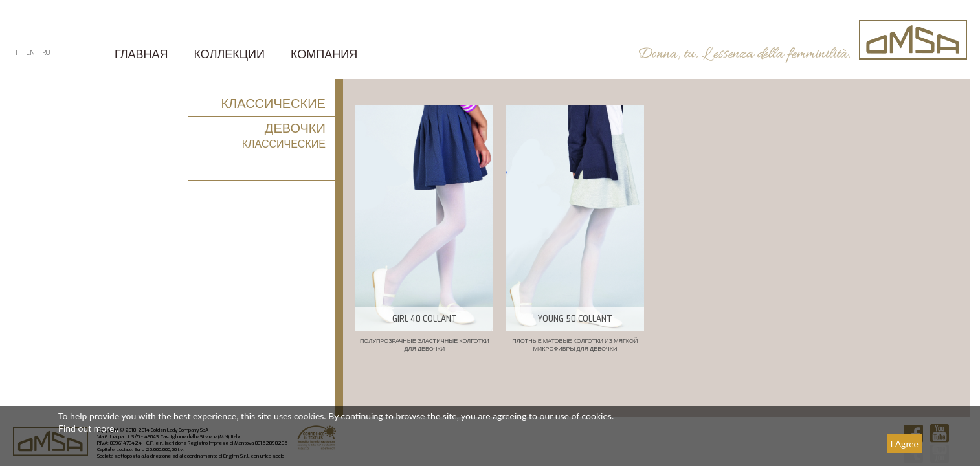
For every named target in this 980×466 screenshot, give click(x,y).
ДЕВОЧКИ (295, 128)
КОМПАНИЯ (324, 54)
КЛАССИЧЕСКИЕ (273, 104)
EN (30, 53)
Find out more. (87, 428)
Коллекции (229, 54)
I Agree (905, 444)
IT (16, 53)
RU (46, 53)
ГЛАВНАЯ (141, 54)
